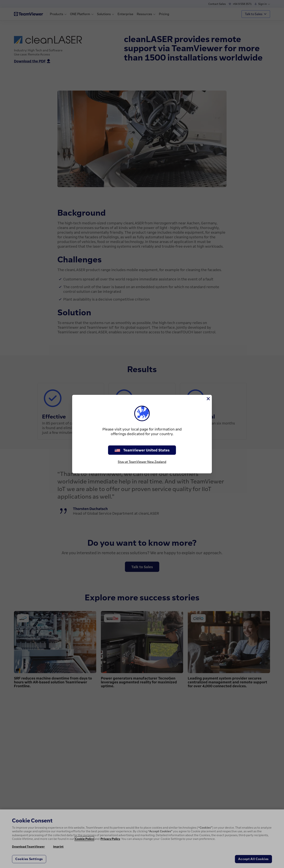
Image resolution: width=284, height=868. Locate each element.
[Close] (208, 399)
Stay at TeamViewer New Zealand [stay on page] (142, 462)
